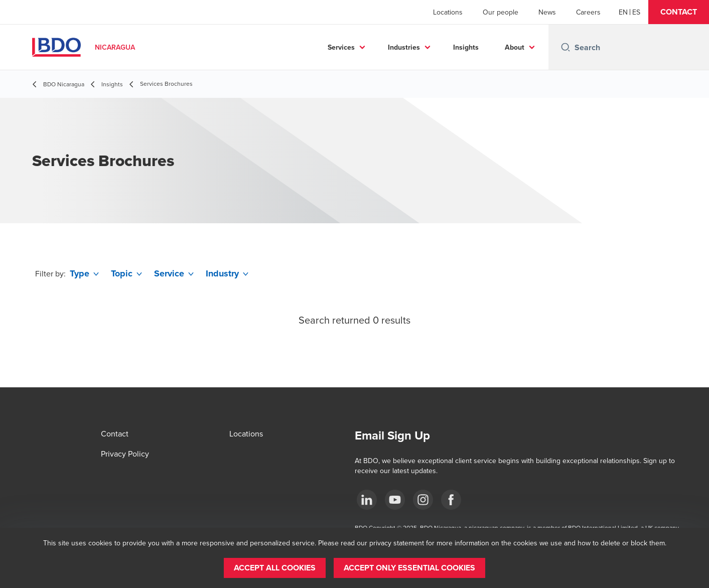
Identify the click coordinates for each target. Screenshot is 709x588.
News (547, 12)
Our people (501, 12)
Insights (466, 47)
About (515, 47)
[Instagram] (423, 500)
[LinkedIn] (367, 500)
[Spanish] (636, 12)
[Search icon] (565, 47)
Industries (404, 47)
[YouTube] (395, 500)
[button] (679, 12)
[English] (623, 12)
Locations (448, 12)
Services (341, 47)
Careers (588, 12)
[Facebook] (451, 500)
